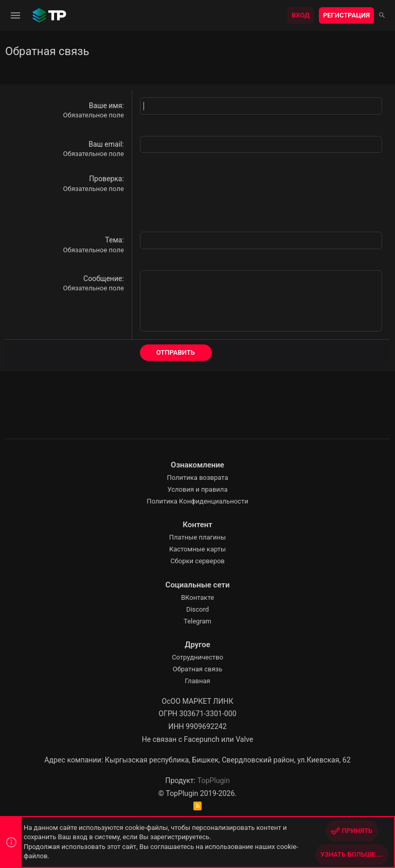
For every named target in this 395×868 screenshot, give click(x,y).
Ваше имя (106, 106)
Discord (197, 609)
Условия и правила (198, 489)
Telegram (197, 621)
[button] (16, 15)
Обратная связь (198, 669)
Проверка (105, 179)
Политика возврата (197, 478)
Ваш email (105, 144)
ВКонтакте (197, 597)
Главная (197, 681)
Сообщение (103, 279)
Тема (113, 240)
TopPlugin (214, 780)
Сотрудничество (197, 657)
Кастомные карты (197, 549)
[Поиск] (382, 15)
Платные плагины (197, 537)
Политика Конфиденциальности (197, 501)
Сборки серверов (197, 561)
